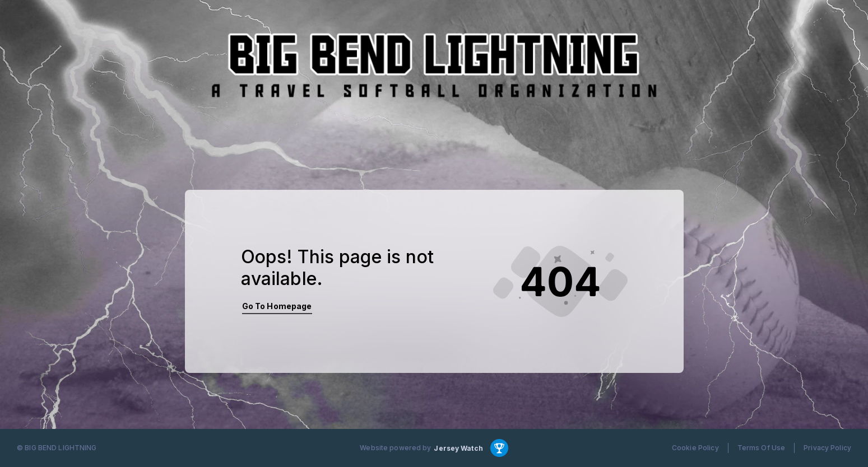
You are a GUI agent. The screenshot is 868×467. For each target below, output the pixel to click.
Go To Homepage (277, 306)
